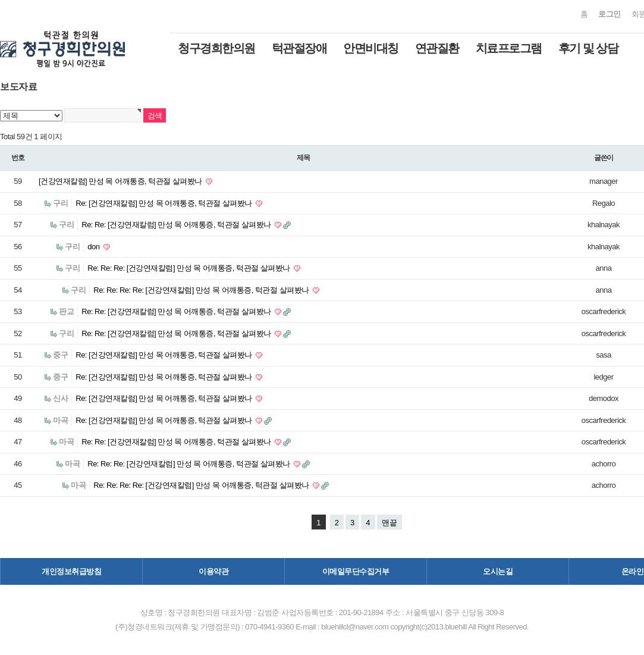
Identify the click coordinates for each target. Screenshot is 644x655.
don (94, 247)
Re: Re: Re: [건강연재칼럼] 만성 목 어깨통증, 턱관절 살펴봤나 (190, 268)
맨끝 (389, 523)
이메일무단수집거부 (356, 571)
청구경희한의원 (216, 48)
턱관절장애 (299, 48)
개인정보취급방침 (71, 571)
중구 (60, 355)
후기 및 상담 (588, 48)
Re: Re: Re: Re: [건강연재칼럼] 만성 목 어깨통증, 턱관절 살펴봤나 (202, 290)
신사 (60, 398)
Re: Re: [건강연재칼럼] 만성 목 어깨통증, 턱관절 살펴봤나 (177, 225)
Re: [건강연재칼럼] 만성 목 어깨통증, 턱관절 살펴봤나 (165, 203)
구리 (60, 203)
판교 (66, 311)
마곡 (60, 420)
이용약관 (213, 571)
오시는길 (498, 571)
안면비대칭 (371, 48)
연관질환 (437, 48)
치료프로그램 (509, 48)
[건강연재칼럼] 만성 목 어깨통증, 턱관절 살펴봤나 (121, 181)
